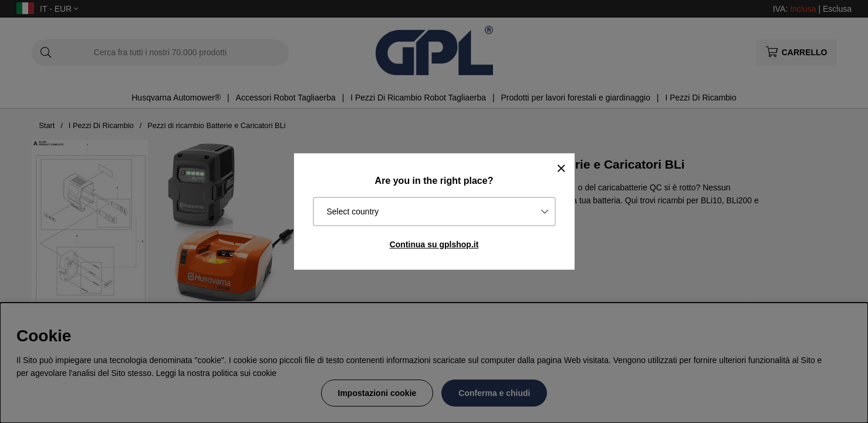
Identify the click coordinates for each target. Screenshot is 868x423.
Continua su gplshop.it (434, 244)
